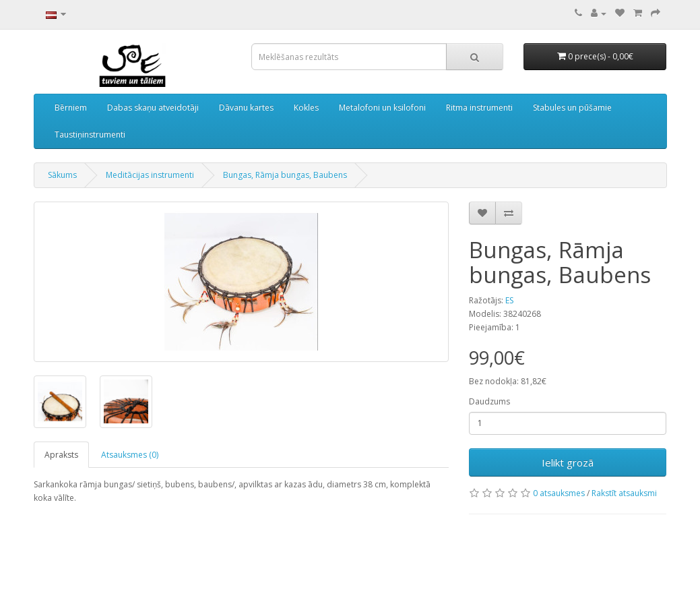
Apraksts (61, 455)
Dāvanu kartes (246, 108)
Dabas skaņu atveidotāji (153, 108)
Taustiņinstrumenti (90, 134)
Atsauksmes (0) (130, 455)
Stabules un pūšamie (572, 108)
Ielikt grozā (568, 462)
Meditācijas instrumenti (150, 175)
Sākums (62, 175)
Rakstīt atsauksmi (624, 493)
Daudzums (489, 401)
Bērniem (71, 108)
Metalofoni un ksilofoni (382, 108)
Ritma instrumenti (479, 108)
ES (509, 300)
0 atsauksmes (559, 493)
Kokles (306, 108)
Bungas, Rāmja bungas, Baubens (285, 175)
